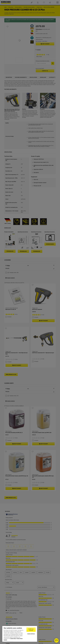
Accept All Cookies (31, 630)
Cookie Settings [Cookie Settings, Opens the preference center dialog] (31, 634)
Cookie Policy (13, 639)
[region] (20, 634)
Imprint (5, 640)
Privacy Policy (20, 639)
